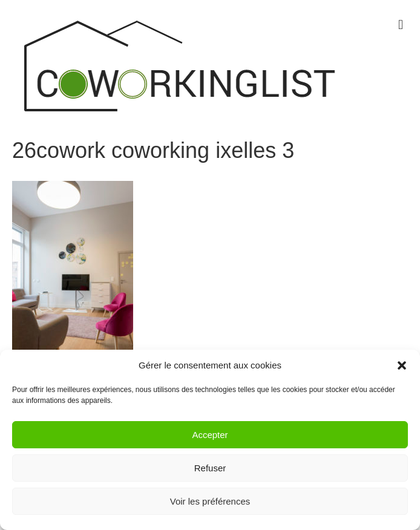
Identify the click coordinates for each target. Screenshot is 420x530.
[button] (402, 365)
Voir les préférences (210, 501)
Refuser (210, 468)
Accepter (210, 435)
